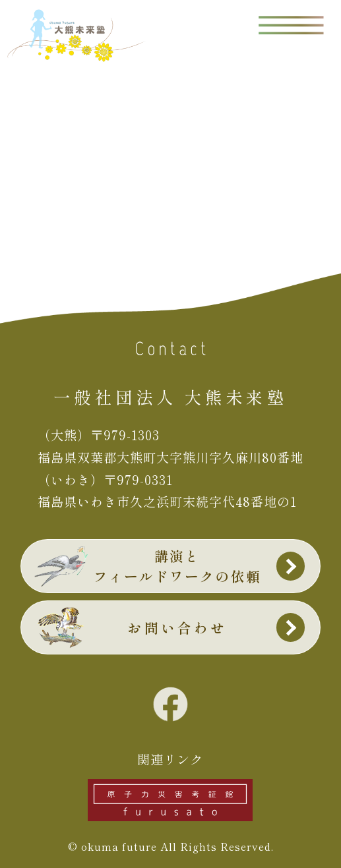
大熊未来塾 (76, 35)
